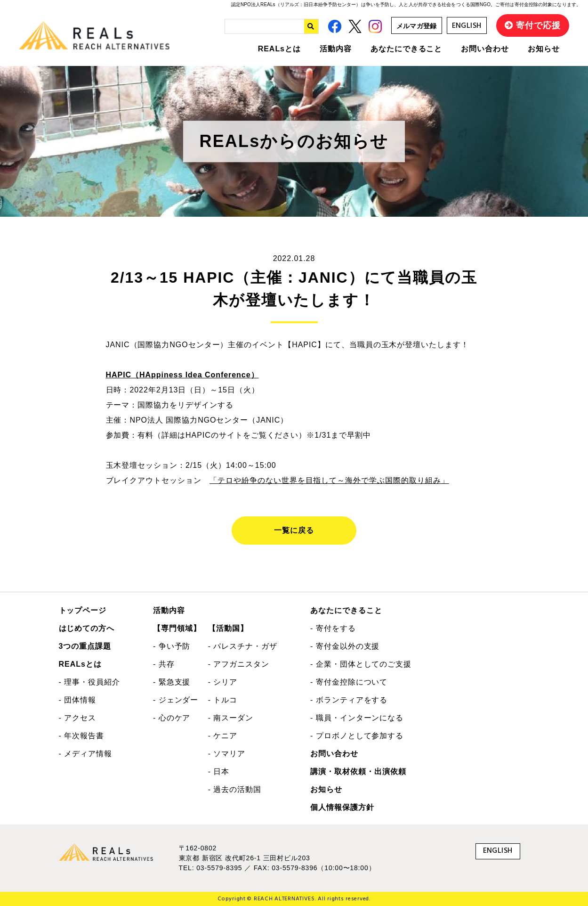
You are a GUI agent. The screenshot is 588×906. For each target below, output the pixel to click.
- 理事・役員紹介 (89, 682)
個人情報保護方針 (342, 807)
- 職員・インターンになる (357, 718)
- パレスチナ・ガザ (243, 646)
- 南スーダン (231, 718)
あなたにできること (407, 49)
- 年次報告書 (82, 736)
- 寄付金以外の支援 (345, 646)
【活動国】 (228, 628)
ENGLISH (467, 26)
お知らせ (544, 49)
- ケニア (223, 736)
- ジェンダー (176, 700)
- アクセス (78, 718)
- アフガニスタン (239, 664)
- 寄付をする (333, 628)
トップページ (83, 610)
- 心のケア (172, 718)
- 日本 (219, 771)
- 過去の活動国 (235, 789)
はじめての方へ (87, 628)
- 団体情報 (78, 700)
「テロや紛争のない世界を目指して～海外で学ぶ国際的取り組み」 (329, 480)
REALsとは (279, 49)
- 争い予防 (172, 646)
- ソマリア (227, 754)
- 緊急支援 (172, 682)
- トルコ (223, 700)
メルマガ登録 (417, 26)
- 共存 (164, 664)
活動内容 (336, 49)
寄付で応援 (538, 25)
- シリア (223, 682)
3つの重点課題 (85, 646)
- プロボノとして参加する (357, 736)
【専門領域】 (177, 628)
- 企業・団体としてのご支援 (361, 664)
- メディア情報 (85, 754)
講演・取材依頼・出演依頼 (358, 771)
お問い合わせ (485, 49)
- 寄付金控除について (349, 682)
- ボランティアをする (349, 700)
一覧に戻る (294, 530)
